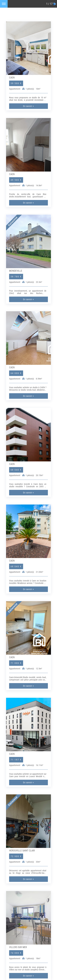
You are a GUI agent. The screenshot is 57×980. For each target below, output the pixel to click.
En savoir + (28, 106)
